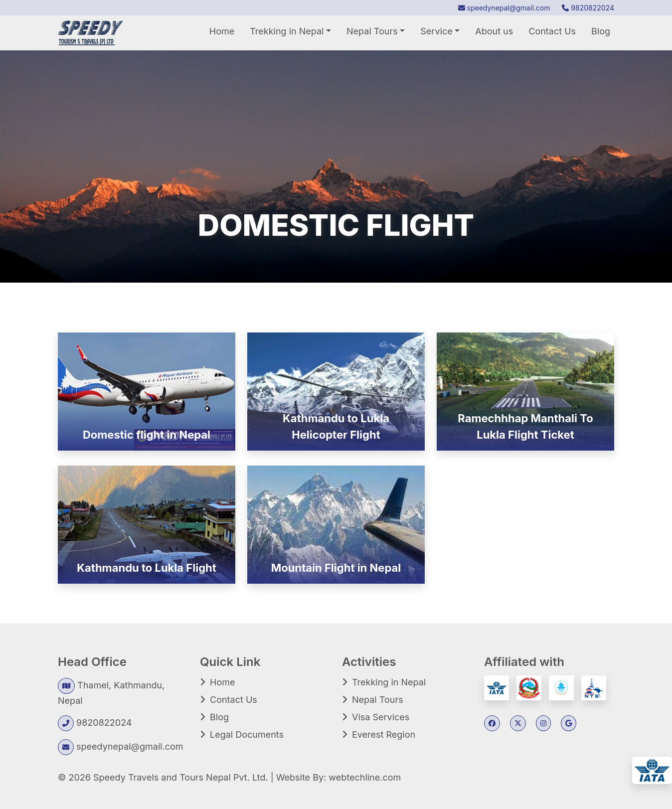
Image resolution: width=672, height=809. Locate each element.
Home (222, 31)
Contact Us (552, 31)
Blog (601, 31)
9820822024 (588, 8)
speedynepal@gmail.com (504, 8)
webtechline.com (365, 777)
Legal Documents (247, 734)
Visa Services (381, 717)
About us (494, 31)
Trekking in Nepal (287, 31)
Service (436, 31)
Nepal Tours (372, 31)
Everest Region (384, 734)
